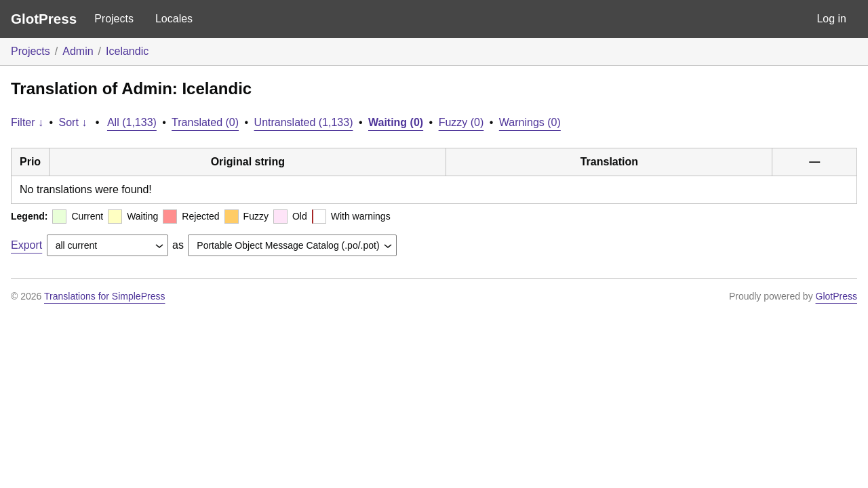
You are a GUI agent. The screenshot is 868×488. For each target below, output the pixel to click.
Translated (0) (205, 122)
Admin (78, 51)
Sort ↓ (73, 122)
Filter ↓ (27, 122)
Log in (831, 19)
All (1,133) (132, 122)
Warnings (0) (530, 122)
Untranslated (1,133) (304, 122)
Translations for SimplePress (104, 296)
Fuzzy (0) (461, 122)
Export (26, 245)
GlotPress (44, 19)
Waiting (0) (396, 122)
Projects (114, 19)
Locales (174, 19)
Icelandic (127, 51)
